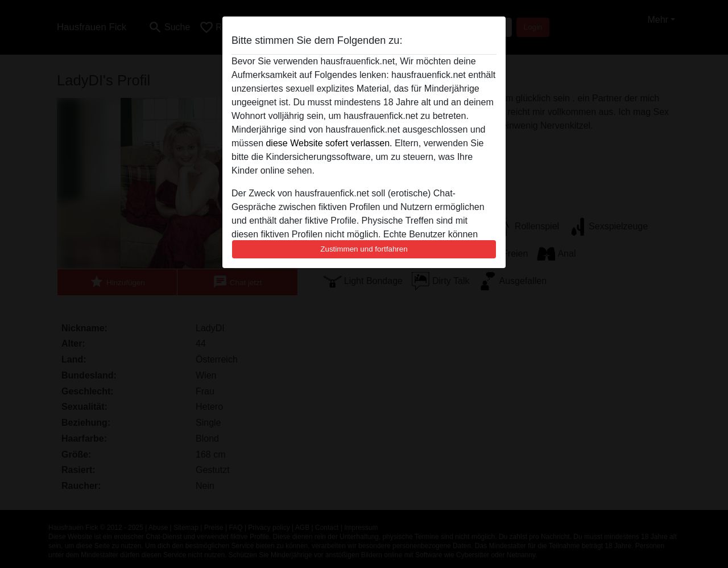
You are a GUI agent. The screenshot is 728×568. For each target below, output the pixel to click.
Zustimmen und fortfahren (364, 249)
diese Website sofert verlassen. (329, 143)
